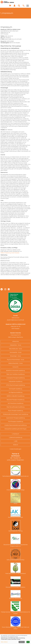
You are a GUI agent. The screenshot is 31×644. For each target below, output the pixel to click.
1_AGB (16, 441)
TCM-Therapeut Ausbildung (16, 422)
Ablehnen (22, 642)
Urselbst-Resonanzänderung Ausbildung (15, 425)
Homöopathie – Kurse (16, 352)
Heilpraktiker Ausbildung (15, 382)
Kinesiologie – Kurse (15, 356)
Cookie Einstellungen (15, 449)
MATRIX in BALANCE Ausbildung (15, 396)
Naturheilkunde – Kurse (16, 349)
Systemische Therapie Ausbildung (16, 418)
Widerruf (15, 445)
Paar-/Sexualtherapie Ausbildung (16, 407)
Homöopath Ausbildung (15, 389)
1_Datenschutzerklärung (16, 437)
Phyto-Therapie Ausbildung (16, 411)
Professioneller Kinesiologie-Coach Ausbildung (16, 414)
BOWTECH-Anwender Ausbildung (15, 371)
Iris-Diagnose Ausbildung (16, 392)
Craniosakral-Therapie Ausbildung (16, 378)
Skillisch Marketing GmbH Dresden (10, 253)
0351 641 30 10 (15, 318)
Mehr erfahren (4, 642)
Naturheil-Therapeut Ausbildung (15, 400)
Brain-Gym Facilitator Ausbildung (16, 374)
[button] (14, 6)
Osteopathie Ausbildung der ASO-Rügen (15, 429)
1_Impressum (15, 434)
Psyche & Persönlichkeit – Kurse (16, 360)
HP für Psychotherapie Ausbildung (15, 385)
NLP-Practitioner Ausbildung (16, 403)
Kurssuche (15, 367)
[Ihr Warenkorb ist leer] (10, 6)
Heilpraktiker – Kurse (16, 345)
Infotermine (16, 341)
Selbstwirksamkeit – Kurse (15, 363)
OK (28, 642)
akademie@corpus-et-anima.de (15, 320)
